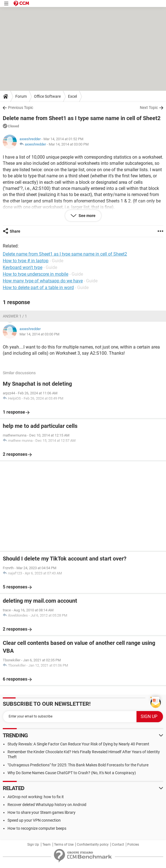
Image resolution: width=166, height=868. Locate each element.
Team (47, 845)
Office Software (47, 96)
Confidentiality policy (93, 845)
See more (87, 216)
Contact (118, 845)
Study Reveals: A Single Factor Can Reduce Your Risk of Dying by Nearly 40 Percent (78, 744)
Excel (72, 96)
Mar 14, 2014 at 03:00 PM (69, 144)
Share (15, 231)
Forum (21, 96)
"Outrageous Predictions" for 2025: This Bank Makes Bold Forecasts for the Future (78, 765)
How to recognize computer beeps (37, 828)
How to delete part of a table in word (38, 288)
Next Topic (149, 108)
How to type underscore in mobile (36, 274)
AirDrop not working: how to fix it (36, 797)
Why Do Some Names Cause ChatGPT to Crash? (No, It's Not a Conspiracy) (72, 773)
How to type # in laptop (26, 261)
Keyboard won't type (23, 267)
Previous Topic (21, 108)
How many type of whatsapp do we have (43, 281)
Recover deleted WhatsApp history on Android (47, 805)
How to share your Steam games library (41, 812)
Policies (133, 845)
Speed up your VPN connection (34, 820)
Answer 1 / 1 (15, 316)
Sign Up (33, 845)
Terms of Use (64, 845)
